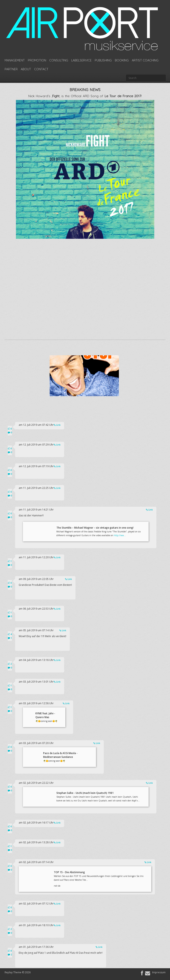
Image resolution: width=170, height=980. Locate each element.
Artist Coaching (145, 60)
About (26, 69)
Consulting (59, 60)
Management (15, 60)
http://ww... (120, 535)
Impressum (159, 972)
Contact (41, 69)
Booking (122, 60)
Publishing (103, 60)
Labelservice (81, 60)
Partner (11, 69)
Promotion (37, 60)
